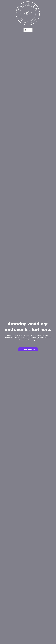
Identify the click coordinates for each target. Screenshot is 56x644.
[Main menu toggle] (28, 30)
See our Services (28, 349)
